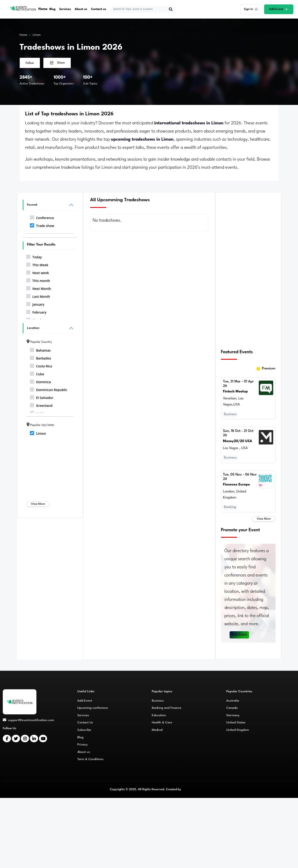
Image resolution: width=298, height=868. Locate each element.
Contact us (99, 9)
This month (38, 280)
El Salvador (42, 397)
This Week (37, 264)
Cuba (37, 373)
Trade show (42, 225)
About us (81, 9)
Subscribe (84, 730)
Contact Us (85, 722)
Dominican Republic (49, 389)
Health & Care (162, 722)
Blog (52, 9)
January (35, 304)
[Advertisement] (248, 269)
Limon (37, 35)
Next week (38, 272)
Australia (233, 701)
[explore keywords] (140, 9)
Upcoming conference (93, 708)
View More (38, 504)
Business (158, 701)
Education (159, 715)
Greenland (41, 405)
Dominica (40, 381)
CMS (185, 789)
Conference (42, 217)
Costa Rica (41, 365)
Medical (157, 730)
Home (43, 9)
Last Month (38, 296)
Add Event (239, 635)
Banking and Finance (167, 708)
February (36, 311)
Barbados (40, 357)
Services (65, 9)
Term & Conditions (90, 759)
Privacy (82, 745)
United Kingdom (238, 730)
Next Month (39, 288)
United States (236, 722)
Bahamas (40, 350)
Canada (232, 708)
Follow (30, 63)
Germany (233, 715)
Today (34, 256)
